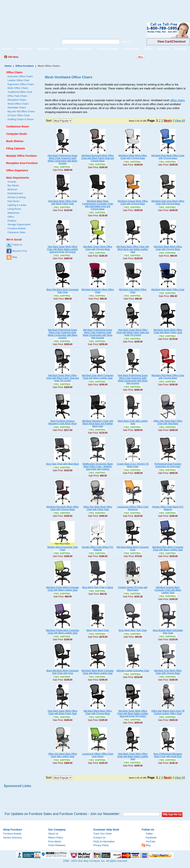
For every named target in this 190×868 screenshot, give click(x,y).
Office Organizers (17, 170)
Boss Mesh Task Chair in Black (98, 587)
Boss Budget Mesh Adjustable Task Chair (168, 632)
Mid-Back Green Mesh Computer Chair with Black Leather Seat (62, 589)
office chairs (177, 100)
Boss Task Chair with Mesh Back (63, 464)
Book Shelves (15, 141)
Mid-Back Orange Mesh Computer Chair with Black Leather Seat (168, 590)
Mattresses (14, 213)
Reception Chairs (17, 100)
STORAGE (180, 49)
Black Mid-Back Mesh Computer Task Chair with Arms (62, 672)
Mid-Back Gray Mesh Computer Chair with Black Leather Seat (98, 377)
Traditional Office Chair (20, 92)
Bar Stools (13, 185)
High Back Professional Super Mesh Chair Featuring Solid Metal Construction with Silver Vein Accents (133, 379)
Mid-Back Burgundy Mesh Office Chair (98, 291)
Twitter (149, 834)
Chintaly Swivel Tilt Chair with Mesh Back (133, 589)
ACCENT (7, 49)
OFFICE (148, 49)
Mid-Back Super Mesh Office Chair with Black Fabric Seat (168, 331)
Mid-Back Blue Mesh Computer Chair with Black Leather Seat (168, 548)
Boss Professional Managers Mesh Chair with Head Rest (168, 755)
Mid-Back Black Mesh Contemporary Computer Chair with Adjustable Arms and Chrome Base (98, 205)
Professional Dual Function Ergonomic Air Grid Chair (168, 465)
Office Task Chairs (17, 96)
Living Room (14, 209)
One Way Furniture (28, 33)
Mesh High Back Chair (98, 630)
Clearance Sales (16, 232)
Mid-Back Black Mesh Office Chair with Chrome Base (168, 248)
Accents (12, 182)
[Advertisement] (68, 8)
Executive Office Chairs (20, 76)
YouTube (150, 841)
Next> (168, 121)
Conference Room (18, 127)
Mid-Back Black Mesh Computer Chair (133, 548)
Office (11, 217)
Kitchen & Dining (17, 197)
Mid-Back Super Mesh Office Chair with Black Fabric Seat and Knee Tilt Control (63, 378)
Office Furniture (25, 66)
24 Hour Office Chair (19, 115)
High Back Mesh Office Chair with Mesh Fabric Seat (63, 202)
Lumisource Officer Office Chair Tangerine (133, 508)
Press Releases (57, 845)
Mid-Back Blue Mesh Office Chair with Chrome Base (168, 157)
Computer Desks (17, 134)
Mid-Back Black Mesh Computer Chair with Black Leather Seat (98, 672)
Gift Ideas (13, 57)
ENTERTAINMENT (83, 49)
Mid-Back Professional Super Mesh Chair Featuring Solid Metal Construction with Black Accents (62, 334)
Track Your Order (103, 834)
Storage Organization (19, 224)
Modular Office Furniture (21, 156)
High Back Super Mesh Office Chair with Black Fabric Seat (62, 712)
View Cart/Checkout (171, 42)
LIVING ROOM (131, 49)
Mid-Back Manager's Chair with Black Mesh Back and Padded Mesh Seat (98, 424)
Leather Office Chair (18, 80)
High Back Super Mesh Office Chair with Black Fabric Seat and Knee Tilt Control (133, 333)
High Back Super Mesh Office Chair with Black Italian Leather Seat (133, 756)
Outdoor (12, 221)
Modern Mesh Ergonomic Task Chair (63, 548)
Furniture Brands (17, 228)
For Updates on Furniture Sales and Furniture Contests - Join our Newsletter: (62, 814)
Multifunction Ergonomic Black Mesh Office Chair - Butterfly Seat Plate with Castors (98, 467)
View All (180, 121)
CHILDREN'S (61, 49)
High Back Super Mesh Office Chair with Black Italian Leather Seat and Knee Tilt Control (62, 249)
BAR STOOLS (25, 49)
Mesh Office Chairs (18, 88)
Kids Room (14, 201)
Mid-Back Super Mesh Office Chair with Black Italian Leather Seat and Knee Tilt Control (133, 714)
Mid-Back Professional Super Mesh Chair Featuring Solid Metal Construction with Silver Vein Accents (98, 334)
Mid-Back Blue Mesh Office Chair (168, 290)
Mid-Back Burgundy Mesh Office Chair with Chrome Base (63, 508)
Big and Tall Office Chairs (21, 111)
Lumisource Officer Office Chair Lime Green (98, 755)
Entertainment (15, 193)
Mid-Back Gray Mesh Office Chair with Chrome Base (168, 672)
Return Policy (55, 838)
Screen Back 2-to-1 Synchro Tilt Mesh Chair (133, 465)
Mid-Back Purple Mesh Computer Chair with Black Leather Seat (63, 632)
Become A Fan (20, 251)
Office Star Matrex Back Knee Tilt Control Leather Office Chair (168, 712)
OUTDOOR (163, 49)
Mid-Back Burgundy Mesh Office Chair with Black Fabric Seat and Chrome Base (98, 158)
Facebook (151, 838)
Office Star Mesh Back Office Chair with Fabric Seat (98, 508)
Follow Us (17, 245)
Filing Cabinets (16, 148)
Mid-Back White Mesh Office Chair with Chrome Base (133, 157)
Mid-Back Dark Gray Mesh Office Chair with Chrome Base (168, 202)
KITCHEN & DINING (108, 49)
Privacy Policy (101, 845)
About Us (53, 834)
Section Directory (12, 838)
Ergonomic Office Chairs (21, 84)
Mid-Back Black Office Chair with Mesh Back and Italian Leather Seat (133, 249)
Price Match (55, 841)
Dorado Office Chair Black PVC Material (168, 508)
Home (8, 66)
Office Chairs (14, 72)
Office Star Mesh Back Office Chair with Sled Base (168, 422)
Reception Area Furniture (22, 163)
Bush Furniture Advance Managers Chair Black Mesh (63, 422)
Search (126, 42)
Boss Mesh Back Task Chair (133, 630)
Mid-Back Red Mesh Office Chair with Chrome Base (168, 377)
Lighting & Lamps (17, 205)
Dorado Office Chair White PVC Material (98, 548)
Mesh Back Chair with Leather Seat (133, 422)
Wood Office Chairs (18, 104)
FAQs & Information (104, 841)
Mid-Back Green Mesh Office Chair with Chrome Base (98, 248)
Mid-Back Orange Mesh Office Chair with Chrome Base (133, 202)
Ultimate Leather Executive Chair (133, 671)
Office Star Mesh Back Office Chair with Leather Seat (63, 755)
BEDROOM (43, 49)
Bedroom (12, 189)
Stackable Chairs (17, 107)
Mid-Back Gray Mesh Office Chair (133, 291)
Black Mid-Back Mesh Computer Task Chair (62, 291)
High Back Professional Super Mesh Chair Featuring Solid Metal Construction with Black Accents (62, 160)
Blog (15, 257)
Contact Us (99, 838)
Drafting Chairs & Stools (21, 119)
